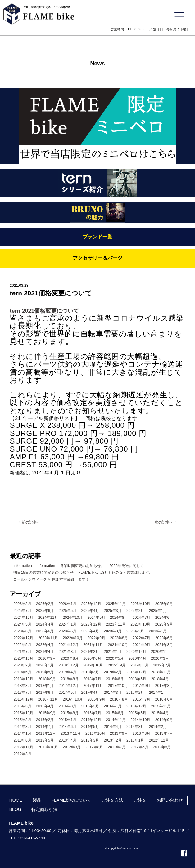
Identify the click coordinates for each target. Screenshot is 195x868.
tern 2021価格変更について (44, 311)
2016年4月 (45, 706)
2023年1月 (158, 631)
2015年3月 (22, 720)
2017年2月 (135, 693)
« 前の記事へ (29, 522)
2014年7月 (45, 727)
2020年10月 (23, 658)
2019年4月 (68, 672)
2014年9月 (164, 720)
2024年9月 (96, 618)
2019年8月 (139, 665)
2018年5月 (137, 679)
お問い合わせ (170, 800)
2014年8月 (22, 727)
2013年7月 (164, 733)
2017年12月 (69, 686)
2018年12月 (136, 672)
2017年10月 (118, 686)
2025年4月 (90, 611)
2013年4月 (68, 740)
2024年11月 (48, 618)
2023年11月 (116, 624)
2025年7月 (22, 611)
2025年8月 (164, 604)
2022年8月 (119, 638)
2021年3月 (68, 652)
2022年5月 (22, 645)
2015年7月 (92, 713)
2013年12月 (46, 733)
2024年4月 (45, 624)
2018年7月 (92, 679)
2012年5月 (162, 747)
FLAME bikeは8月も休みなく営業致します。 (116, 573)
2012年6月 (139, 747)
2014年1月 (22, 733)
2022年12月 (23, 638)
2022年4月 (45, 645)
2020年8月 (70, 658)
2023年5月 (68, 631)
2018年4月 (160, 679)
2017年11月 (93, 686)
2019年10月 (93, 665)
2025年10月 (140, 604)
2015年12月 (136, 706)
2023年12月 (91, 624)
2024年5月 (22, 624)
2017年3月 (113, 693)
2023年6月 (45, 631)
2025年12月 (91, 604)
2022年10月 (73, 638)
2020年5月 (115, 658)
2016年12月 (23, 699)
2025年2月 (135, 611)
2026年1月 (68, 604)
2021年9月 (141, 645)
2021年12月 (69, 645)
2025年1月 (158, 611)
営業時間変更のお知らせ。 (82, 566)
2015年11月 (161, 706)
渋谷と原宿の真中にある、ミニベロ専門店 (47, 7)
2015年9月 (47, 713)
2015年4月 (160, 713)
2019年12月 (69, 665)
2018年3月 (22, 686)
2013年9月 (119, 733)
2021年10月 (118, 645)
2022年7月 (141, 638)
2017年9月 (141, 686)
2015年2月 (45, 720)
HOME (16, 800)
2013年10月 (95, 733)
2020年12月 (136, 652)
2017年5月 (68, 693)
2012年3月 (22, 754)
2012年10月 (48, 747)
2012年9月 (72, 747)
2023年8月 (22, 631)
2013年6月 (22, 740)
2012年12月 (159, 740)
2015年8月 (70, 713)
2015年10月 (23, 713)
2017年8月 (164, 686)
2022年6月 (164, 638)
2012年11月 (23, 747)
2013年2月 (113, 740)
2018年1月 (45, 686)
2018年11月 (161, 672)
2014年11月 (116, 720)
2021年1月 (113, 652)
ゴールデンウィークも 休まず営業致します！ (51, 579)
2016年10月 (73, 699)
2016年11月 (48, 699)
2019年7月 (162, 665)
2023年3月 (113, 631)
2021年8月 (164, 645)
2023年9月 (164, 624)
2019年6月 (22, 672)
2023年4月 (90, 631)
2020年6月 (92, 658)
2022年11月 (48, 638)
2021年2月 (90, 652)
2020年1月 (45, 665)
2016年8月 (119, 699)
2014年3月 (135, 727)
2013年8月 (141, 733)
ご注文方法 (112, 800)
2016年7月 (141, 699)
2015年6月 (115, 713)
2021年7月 (22, 652)
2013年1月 (135, 740)
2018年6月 (115, 679)
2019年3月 (90, 672)
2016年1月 (113, 706)
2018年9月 (47, 679)
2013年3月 (90, 740)
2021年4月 (45, 652)
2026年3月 (22, 604)
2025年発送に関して (127, 566)
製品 (37, 800)
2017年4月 (90, 693)
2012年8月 (94, 747)
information (23, 566)
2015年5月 (137, 713)
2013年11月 (71, 733)
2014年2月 (158, 727)
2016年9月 (96, 699)
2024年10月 (73, 618)
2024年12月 (23, 618)
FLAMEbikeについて (71, 800)
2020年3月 (160, 658)
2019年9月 (117, 665)
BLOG (15, 809)
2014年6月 (68, 727)
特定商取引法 (44, 809)
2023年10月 (140, 624)
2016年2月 (90, 706)
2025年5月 (68, 611)
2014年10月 (140, 720)
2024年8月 (119, 618)
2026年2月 (45, 604)
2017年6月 (45, 693)
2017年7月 (22, 693)
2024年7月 (141, 618)
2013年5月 (45, 740)
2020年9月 (47, 658)
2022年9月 (96, 638)
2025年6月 (45, 611)
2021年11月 (93, 645)
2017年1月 (158, 693)
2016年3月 (68, 706)
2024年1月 (68, 624)
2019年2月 (113, 672)
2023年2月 (135, 631)
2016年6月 (164, 699)
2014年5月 (90, 727)
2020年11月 (161, 652)
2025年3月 (113, 611)
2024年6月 (164, 618)
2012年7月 (117, 747)
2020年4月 (137, 658)
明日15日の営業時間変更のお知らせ (43, 573)
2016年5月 (22, 706)
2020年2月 (22, 665)
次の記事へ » (166, 522)
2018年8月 (70, 679)
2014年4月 (113, 727)
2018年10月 (23, 679)
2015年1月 (68, 720)
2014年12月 (91, 720)
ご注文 (140, 800)
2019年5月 (45, 672)
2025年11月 (116, 604)
